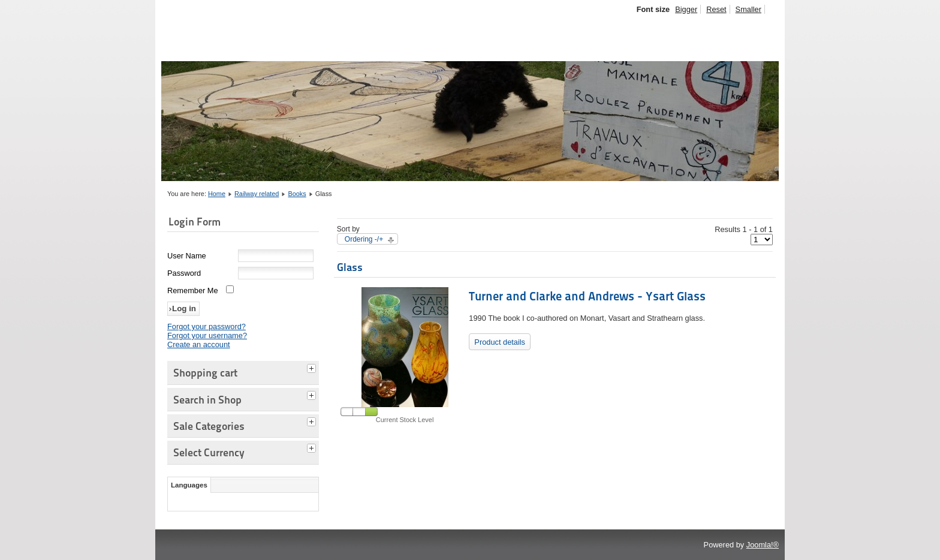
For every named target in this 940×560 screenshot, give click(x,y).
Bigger (686, 9)
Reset (716, 9)
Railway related (257, 194)
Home (217, 194)
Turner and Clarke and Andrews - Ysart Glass (587, 296)
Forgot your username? (207, 335)
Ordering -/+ (364, 239)
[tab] (313, 367)
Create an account (199, 344)
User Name (187, 256)
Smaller (748, 9)
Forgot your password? (207, 326)
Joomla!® (763, 545)
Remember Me (193, 290)
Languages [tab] (189, 485)
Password (184, 273)
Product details (500, 342)
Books (297, 194)
